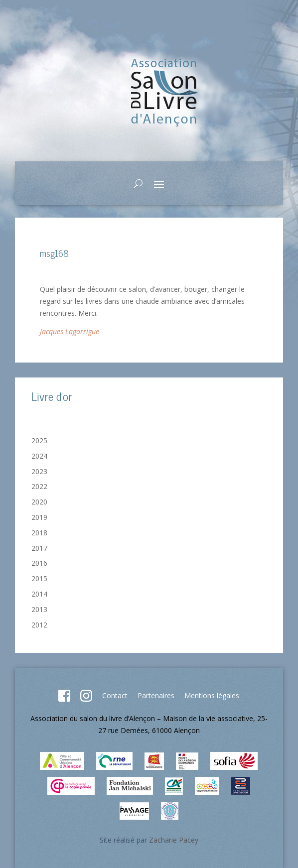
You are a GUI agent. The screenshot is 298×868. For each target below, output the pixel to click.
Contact (115, 695)
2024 (39, 456)
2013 (39, 609)
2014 (39, 594)
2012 (39, 625)
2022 (39, 486)
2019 (39, 517)
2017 (39, 548)
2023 (39, 471)
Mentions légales (212, 695)
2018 (39, 533)
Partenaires (156, 695)
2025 (39, 440)
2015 (39, 578)
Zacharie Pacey (174, 840)
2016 (39, 563)
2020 (39, 502)
